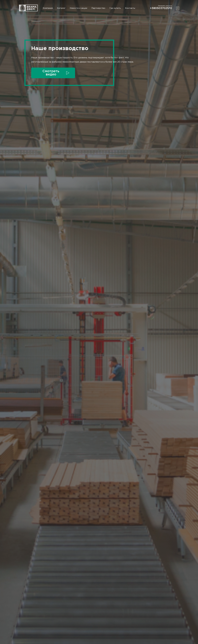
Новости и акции (78, 8)
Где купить (115, 8)
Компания (48, 8)
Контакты (130, 8)
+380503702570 (161, 8)
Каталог (61, 8)
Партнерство (98, 8)
